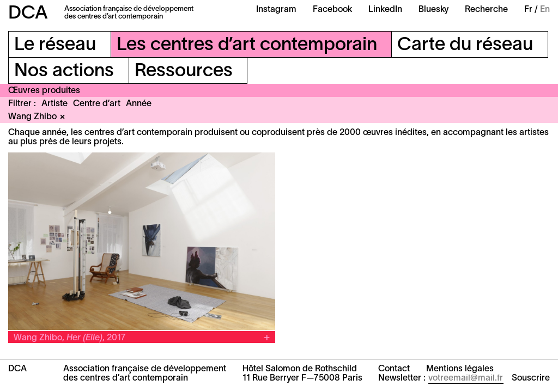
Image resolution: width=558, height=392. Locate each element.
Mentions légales (460, 369)
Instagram (276, 10)
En (545, 10)
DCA (28, 14)
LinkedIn (385, 10)
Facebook (332, 10)
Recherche (486, 10)
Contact (394, 369)
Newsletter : (402, 378)
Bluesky (433, 10)
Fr (528, 10)
